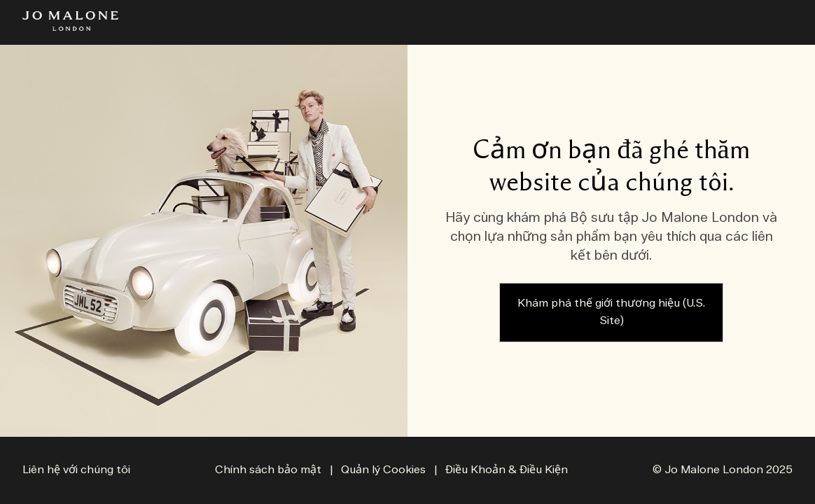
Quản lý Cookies (385, 470)
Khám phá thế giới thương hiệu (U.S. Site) (611, 313)
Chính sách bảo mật (268, 470)
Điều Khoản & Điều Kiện (507, 470)
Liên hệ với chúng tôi (76, 470)
